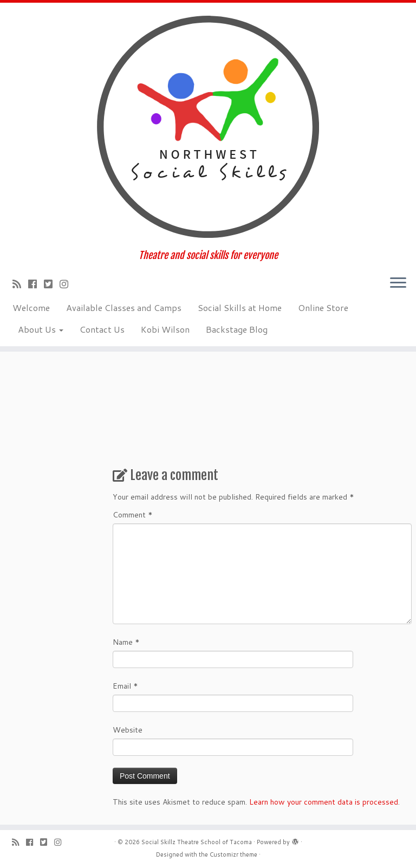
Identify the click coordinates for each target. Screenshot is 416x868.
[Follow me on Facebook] (36, 284)
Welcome (31, 307)
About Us (41, 329)
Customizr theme (233, 854)
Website (128, 730)
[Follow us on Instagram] (67, 284)
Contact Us (102, 329)
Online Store (323, 307)
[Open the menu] (398, 283)
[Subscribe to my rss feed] (20, 284)
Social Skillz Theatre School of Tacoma (197, 842)
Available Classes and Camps (124, 307)
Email (125, 686)
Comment (133, 515)
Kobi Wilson (165, 329)
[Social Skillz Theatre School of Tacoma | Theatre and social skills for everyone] (208, 126)
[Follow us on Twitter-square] (52, 284)
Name (126, 642)
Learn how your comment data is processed (324, 802)
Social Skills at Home (240, 307)
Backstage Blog (237, 329)
